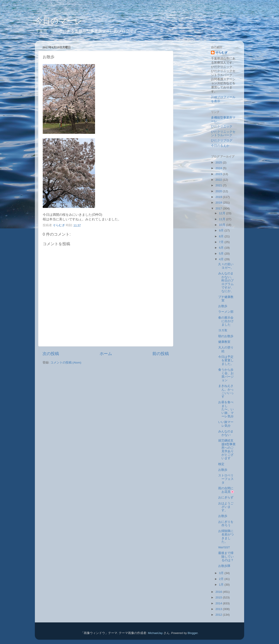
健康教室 (224, 342)
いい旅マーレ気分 (226, 424)
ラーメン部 (226, 312)
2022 (219, 180)
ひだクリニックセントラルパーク (223, 133)
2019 (219, 197)
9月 (222, 230)
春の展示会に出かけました (226, 321)
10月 (223, 225)
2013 (219, 609)
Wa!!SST (224, 547)
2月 (222, 579)
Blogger (193, 633)
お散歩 (223, 306)
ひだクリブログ (222, 140)
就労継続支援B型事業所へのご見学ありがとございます (227, 449)
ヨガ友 (223, 330)
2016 (219, 592)
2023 (219, 174)
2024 (219, 168)
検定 (221, 464)
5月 (222, 254)
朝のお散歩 (226, 336)
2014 (219, 603)
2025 (219, 162)
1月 (222, 585)
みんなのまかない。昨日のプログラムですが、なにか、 (226, 282)
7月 (222, 242)
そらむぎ (221, 53)
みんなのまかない (226, 433)
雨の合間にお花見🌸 (226, 490)
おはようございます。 (226, 507)
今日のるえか (220, 146)
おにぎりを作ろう (226, 524)
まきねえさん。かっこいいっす (226, 391)
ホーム (106, 354)
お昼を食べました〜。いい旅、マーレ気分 (226, 409)
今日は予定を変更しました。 (226, 360)
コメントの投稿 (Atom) (66, 363)
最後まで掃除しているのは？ (226, 556)
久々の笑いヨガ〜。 (226, 266)
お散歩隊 (224, 566)
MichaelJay (155, 633)
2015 (219, 597)
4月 (222, 259)
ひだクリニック (222, 127)
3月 (222, 573)
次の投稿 (51, 354)
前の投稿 (161, 354)
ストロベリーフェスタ (226, 479)
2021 (219, 185)
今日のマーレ (59, 21)
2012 (219, 615)
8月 (222, 236)
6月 (222, 248)
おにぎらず (226, 497)
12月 (223, 213)
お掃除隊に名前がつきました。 (226, 536)
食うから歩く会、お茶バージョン (226, 375)
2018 (219, 203)
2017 (219, 208)
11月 (223, 219)
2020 (219, 191)
